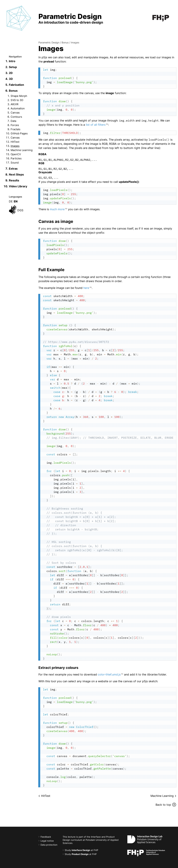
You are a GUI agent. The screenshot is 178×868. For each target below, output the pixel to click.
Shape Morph (19, 96)
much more (57, 209)
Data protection (49, 845)
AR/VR (15, 104)
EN (16, 201)
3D (11, 79)
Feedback (46, 837)
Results (14, 180)
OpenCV (16, 154)
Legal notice (47, 841)
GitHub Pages (19, 133)
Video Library (18, 186)
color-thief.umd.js (109, 674)
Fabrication (16, 85)
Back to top (163, 805)
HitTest (15, 142)
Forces (15, 125)
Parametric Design (49, 42)
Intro (12, 61)
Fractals (15, 129)
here (86, 288)
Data (13, 121)
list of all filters (96, 125)
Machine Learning (22, 150)
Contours (16, 117)
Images (15, 146)
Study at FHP (81, 850)
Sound (15, 163)
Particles (16, 158)
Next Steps (16, 174)
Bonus (13, 91)
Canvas (15, 113)
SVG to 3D (17, 100)
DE (11, 201)
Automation (18, 108)
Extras (13, 169)
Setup (13, 67)
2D (11, 73)
